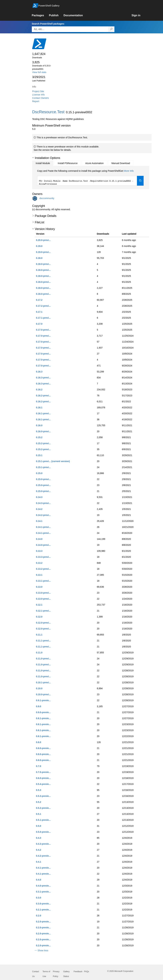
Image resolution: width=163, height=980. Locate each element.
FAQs (87, 972)
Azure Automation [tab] (94, 163)
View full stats (39, 72)
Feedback (78, 972)
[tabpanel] (90, 178)
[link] (40, 15)
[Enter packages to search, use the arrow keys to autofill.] (70, 29)
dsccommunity (47, 198)
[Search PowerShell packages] (111, 29)
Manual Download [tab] (121, 163)
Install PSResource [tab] (68, 163)
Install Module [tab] (43, 163)
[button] (33, 158)
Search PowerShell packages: (48, 24)
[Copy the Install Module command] (140, 181)
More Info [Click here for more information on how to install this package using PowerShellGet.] (129, 171)
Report (36, 101)
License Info (38, 95)
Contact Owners (40, 98)
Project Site (38, 91)
